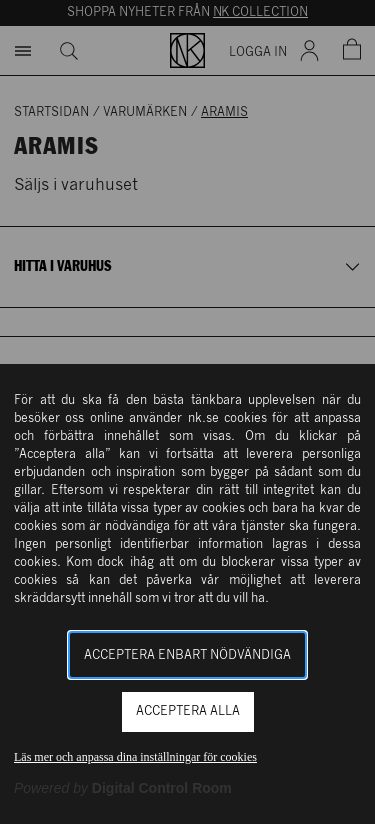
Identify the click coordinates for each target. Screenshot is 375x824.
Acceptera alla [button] (188, 711)
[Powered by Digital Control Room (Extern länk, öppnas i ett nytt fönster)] (123, 788)
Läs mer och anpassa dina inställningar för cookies (135, 757)
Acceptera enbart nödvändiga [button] (187, 655)
